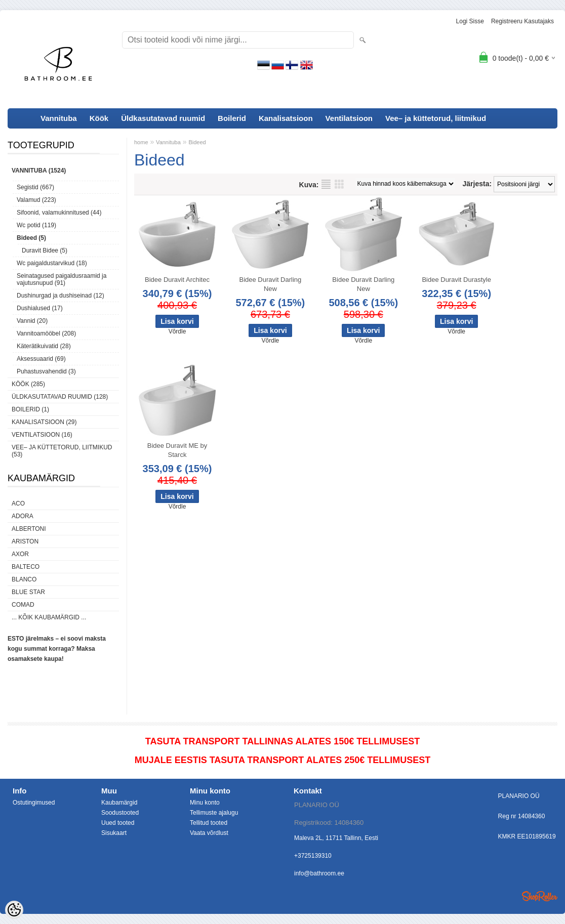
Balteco (26, 567)
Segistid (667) (35, 187)
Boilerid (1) (30, 409)
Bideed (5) (31, 238)
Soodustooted (120, 813)
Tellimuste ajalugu (214, 813)
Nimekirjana (326, 184)
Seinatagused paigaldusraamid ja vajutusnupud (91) (62, 279)
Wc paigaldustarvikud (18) (52, 263)
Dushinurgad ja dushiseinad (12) (60, 296)
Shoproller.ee (540, 896)
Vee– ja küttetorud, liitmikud (436, 118)
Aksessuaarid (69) (41, 359)
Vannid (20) (32, 321)
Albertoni (29, 529)
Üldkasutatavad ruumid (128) (60, 397)
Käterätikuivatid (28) (44, 346)
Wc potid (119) (36, 225)
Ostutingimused (34, 803)
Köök (99, 118)
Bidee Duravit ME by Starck (177, 450)
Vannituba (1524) (39, 171)
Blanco (24, 579)
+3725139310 (313, 856)
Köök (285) (28, 384)
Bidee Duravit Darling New (270, 284)
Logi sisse (470, 21)
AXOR (20, 554)
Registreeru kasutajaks (522, 21)
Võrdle (177, 331)
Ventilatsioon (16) (42, 435)
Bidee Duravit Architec (177, 280)
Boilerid (232, 118)
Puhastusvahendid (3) (46, 371)
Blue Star (28, 592)
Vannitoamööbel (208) (46, 333)
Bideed (197, 142)
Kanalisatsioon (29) (44, 422)
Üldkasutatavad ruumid (163, 118)
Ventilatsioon (349, 118)
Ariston (25, 541)
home (141, 142)
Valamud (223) (36, 200)
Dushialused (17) (40, 308)
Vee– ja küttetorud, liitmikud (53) (62, 451)
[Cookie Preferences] (14, 910)
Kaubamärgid (119, 803)
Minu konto (205, 803)
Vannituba (59, 118)
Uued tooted (118, 823)
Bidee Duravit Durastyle (456, 280)
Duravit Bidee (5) (45, 250)
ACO (18, 503)
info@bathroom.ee (319, 873)
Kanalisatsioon (286, 118)
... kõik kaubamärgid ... (49, 617)
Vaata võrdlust (209, 833)
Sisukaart (114, 833)
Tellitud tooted (209, 823)
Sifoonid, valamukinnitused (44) (59, 213)
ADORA (23, 516)
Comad (23, 605)
